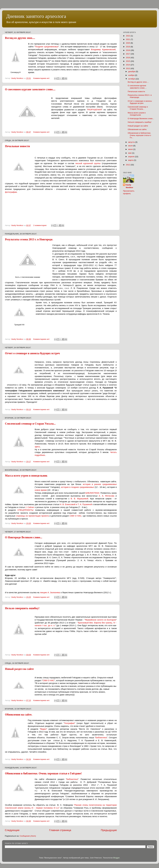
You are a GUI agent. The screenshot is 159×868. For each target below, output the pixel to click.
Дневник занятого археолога (36, 16)
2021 (128, 39)
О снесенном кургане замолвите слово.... (30, 89)
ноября (131, 75)
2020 (128, 43)
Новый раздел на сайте (19, 669)
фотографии (11, 192)
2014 (128, 65)
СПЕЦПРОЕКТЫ (26, 510)
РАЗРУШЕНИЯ (95, 110)
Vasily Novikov (129, 186)
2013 (128, 68)
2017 (128, 54)
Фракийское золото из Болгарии (101, 620)
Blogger (116, 858)
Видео (43, 729)
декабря (132, 71)
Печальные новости (17, 146)
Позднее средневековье (47, 47)
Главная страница (60, 830)
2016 (128, 58)
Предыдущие (109, 830)
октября (132, 79)
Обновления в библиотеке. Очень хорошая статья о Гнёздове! (43, 773)
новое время (41, 490)
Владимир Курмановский (103, 50)
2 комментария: (40, 225)
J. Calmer (30, 507)
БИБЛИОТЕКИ (92, 493)
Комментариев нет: (42, 78)
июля (131, 146)
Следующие (12, 830)
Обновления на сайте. (19, 715)
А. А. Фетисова (106, 496)
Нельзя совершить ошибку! (22, 608)
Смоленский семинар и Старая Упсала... (30, 424)
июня (131, 149)
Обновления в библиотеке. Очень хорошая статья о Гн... (139, 135)
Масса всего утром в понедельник (26, 476)
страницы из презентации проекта (32, 516)
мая (130, 153)
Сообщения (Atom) (28, 836)
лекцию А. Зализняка (50, 593)
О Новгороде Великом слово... (24, 537)
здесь (37, 447)
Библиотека (101, 738)
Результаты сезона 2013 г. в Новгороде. (29, 239)
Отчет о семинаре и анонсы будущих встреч (32, 353)
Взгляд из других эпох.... (20, 38)
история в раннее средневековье (100, 484)
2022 (128, 36)
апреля (131, 157)
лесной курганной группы (88, 163)
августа (132, 142)
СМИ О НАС (76, 516)
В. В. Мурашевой (79, 499)
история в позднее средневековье (77, 487)
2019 (128, 47)
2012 (128, 165)
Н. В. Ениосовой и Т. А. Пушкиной (76, 504)
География (69, 723)
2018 (128, 50)
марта (131, 160)
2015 (128, 61)
